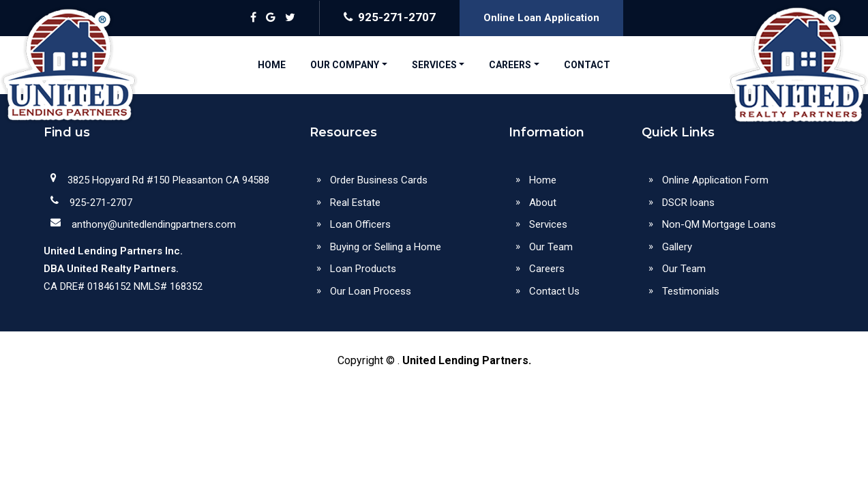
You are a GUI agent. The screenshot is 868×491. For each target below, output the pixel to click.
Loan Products (363, 269)
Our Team (551, 247)
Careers (547, 269)
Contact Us (554, 291)
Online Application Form (715, 180)
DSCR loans (688, 203)
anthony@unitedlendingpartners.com (154, 224)
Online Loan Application (541, 18)
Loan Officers (360, 224)
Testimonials (691, 291)
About (543, 203)
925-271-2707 (390, 17)
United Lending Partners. (467, 360)
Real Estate (355, 203)
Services (548, 224)
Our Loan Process (371, 291)
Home (543, 180)
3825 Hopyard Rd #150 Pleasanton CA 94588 (168, 180)
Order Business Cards (379, 180)
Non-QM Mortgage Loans (719, 224)
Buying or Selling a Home (386, 247)
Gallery (677, 247)
